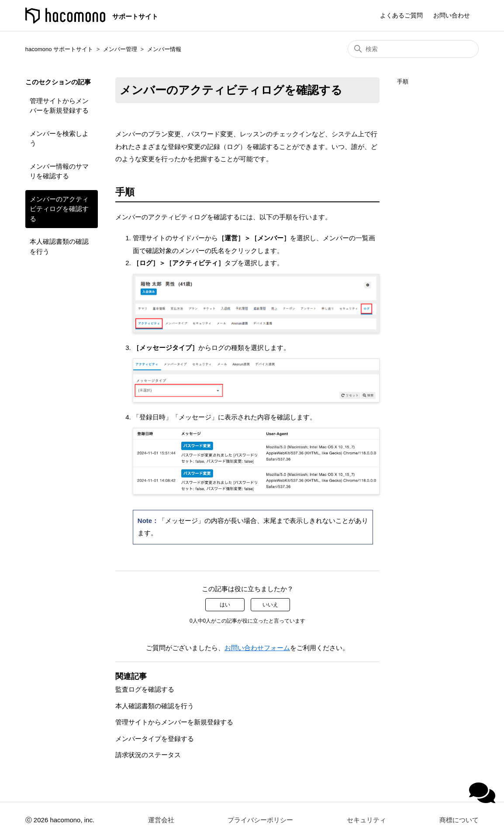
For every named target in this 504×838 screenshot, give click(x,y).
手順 (403, 81)
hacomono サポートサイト (59, 49)
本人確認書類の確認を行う (59, 246)
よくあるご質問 (401, 15)
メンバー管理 (120, 49)
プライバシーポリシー (260, 820)
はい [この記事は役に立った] (225, 605)
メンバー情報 (164, 49)
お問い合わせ (452, 15)
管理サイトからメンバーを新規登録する (59, 106)
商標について (459, 820)
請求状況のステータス (148, 755)
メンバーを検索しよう (59, 139)
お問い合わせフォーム (257, 648)
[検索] (413, 49)
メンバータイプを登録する (155, 739)
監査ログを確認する (145, 689)
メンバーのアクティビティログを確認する (59, 209)
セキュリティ (366, 820)
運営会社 (161, 820)
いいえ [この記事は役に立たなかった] (270, 605)
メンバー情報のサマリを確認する (59, 171)
